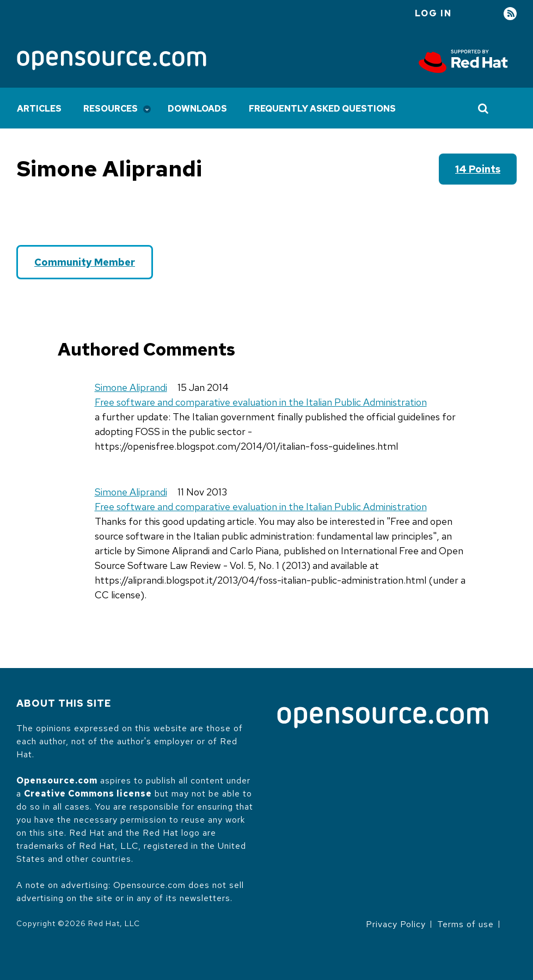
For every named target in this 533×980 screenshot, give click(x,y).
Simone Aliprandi (131, 387)
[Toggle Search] (484, 108)
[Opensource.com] (112, 61)
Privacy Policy (396, 924)
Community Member (85, 262)
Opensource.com (57, 780)
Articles (39, 109)
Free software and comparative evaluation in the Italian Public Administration (261, 402)
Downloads (197, 109)
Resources (111, 109)
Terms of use (465, 924)
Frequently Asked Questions (322, 109)
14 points (478, 169)
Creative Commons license (88, 794)
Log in (433, 13)
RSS (510, 14)
